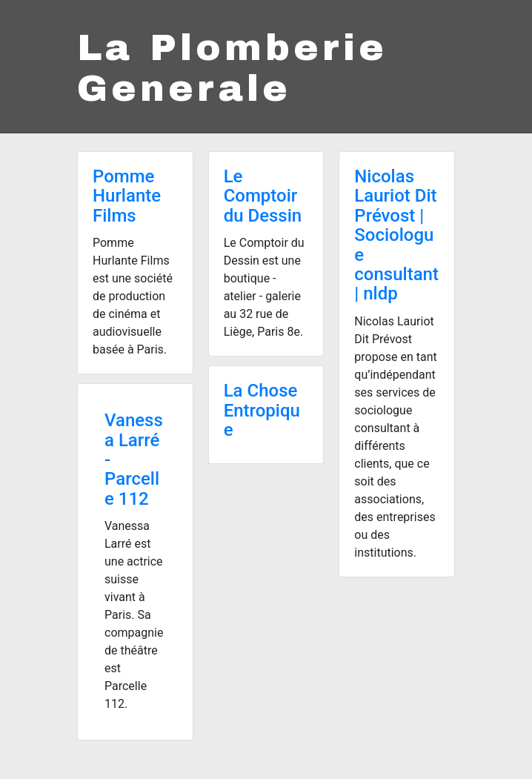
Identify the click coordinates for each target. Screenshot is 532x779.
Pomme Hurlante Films (127, 196)
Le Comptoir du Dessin (263, 196)
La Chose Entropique (262, 410)
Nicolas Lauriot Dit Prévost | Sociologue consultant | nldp (396, 235)
